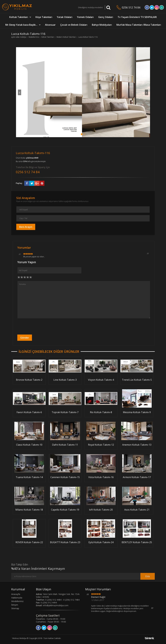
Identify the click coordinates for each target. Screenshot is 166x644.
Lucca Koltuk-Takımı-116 (88, 37)
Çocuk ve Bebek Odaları (74, 25)
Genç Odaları (106, 17)
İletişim (15, 605)
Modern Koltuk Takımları (66, 37)
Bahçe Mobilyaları (102, 25)
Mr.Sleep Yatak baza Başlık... (21, 25)
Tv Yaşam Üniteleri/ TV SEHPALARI (137, 17)
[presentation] (40, 327)
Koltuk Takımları (19, 17)
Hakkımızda (17, 598)
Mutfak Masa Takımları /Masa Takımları (139, 25)
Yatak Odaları (65, 17)
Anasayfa (16, 594)
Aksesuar (50, 25)
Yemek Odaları (85, 17)
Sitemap (15, 608)
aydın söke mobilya (19, 37)
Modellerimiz (34, 37)
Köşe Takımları (44, 17)
